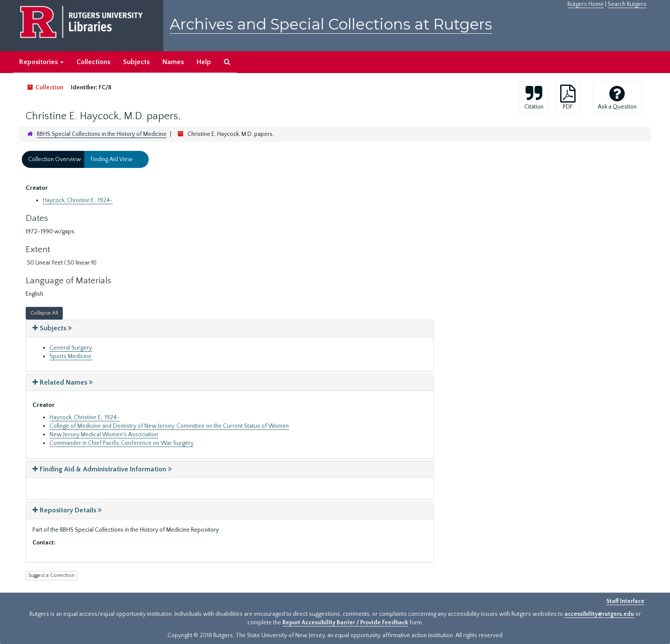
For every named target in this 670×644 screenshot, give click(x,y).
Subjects (136, 62)
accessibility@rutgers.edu (599, 614)
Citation (534, 97)
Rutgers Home (586, 4)
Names (173, 62)
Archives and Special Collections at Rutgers (331, 24)
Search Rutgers (627, 4)
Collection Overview (55, 159)
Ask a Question (617, 97)
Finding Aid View (112, 159)
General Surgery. (71, 348)
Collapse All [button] (44, 313)
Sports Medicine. (71, 356)
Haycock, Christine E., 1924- (78, 200)
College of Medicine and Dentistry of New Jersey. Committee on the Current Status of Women (169, 426)
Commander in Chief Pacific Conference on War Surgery (122, 443)
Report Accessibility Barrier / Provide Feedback (345, 623)
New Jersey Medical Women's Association (104, 435)
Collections (93, 62)
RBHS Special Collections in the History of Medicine (102, 134)
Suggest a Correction (51, 575)
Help (204, 62)
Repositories (41, 62)
